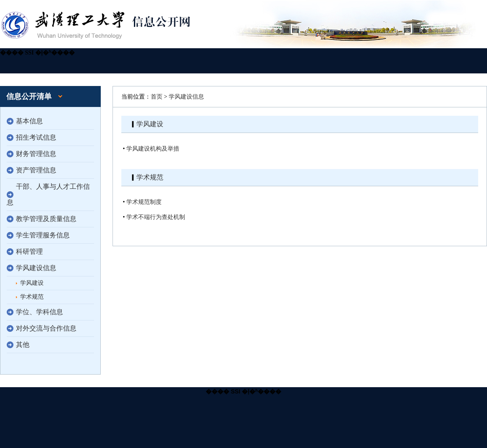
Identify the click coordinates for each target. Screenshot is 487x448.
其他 (23, 345)
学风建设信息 (36, 268)
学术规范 (32, 297)
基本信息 (29, 121)
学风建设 (32, 283)
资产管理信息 (36, 170)
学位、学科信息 (39, 312)
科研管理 (29, 251)
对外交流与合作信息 (46, 328)
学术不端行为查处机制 (156, 217)
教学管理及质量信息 (46, 219)
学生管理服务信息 (43, 235)
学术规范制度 (144, 202)
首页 (157, 97)
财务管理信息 (36, 154)
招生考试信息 (36, 137)
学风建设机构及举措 (153, 149)
